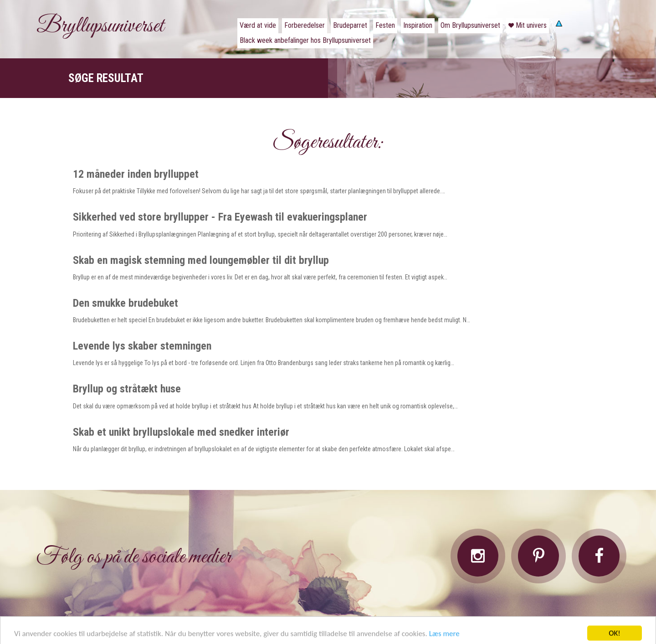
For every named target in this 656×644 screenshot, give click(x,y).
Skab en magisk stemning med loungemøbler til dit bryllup (201, 260)
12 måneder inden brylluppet (136, 174)
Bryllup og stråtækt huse (127, 389)
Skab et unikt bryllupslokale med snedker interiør (181, 432)
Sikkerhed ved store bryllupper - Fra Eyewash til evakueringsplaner (220, 217)
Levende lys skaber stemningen (142, 346)
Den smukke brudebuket (126, 303)
